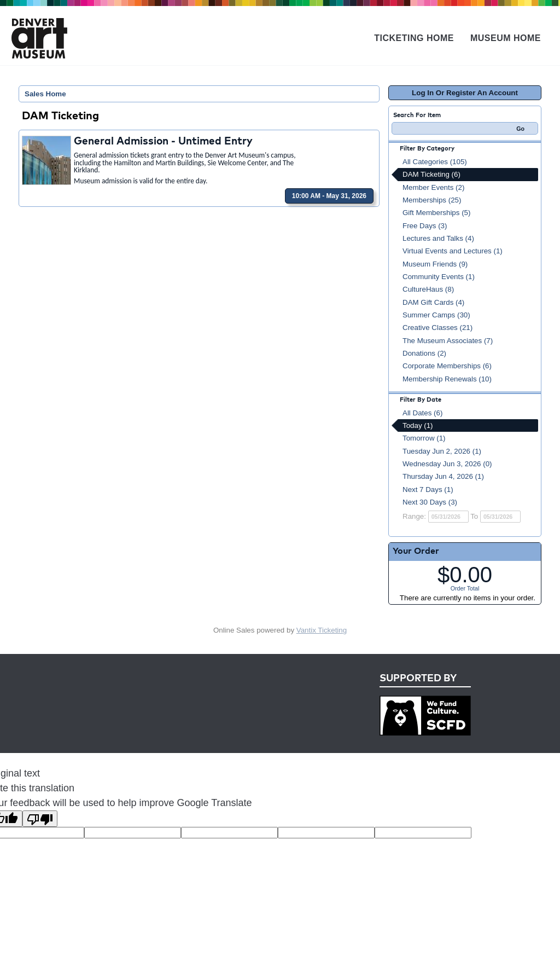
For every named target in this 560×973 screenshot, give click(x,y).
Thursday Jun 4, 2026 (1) (443, 476)
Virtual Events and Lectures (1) (453, 251)
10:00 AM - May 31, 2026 (329, 196)
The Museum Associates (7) (448, 341)
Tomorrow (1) (424, 438)
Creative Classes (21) (437, 328)
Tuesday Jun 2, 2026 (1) (442, 451)
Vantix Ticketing (322, 630)
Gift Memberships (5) (436, 213)
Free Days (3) (425, 226)
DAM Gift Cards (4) (433, 302)
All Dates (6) (422, 413)
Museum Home (506, 38)
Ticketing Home (414, 38)
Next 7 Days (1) (428, 490)
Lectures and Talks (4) (438, 238)
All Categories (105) (435, 162)
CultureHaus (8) (428, 289)
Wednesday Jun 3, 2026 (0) (447, 464)
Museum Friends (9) (435, 264)
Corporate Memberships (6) (447, 366)
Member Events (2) (433, 187)
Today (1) (418, 425)
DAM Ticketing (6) (431, 174)
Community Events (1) (439, 277)
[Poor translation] (40, 819)
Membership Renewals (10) (447, 379)
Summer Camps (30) (436, 315)
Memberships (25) (432, 200)
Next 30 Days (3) (430, 502)
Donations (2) (424, 353)
